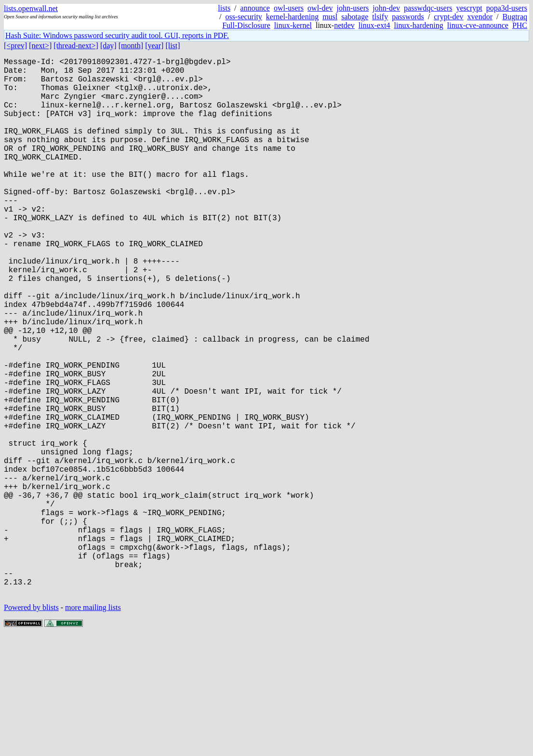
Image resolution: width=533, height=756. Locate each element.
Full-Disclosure (246, 25)
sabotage (355, 17)
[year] (154, 46)
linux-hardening (419, 25)
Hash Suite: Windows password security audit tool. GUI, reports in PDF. (117, 35)
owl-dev (320, 8)
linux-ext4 (374, 25)
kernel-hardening (292, 17)
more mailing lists (93, 727)
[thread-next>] (76, 46)
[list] (173, 46)
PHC (520, 25)
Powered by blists (31, 727)
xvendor (480, 17)
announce (255, 8)
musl (330, 17)
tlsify (380, 17)
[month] (131, 46)
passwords (408, 17)
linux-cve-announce (478, 25)
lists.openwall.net (31, 8)
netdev (344, 25)
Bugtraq (515, 17)
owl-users (289, 8)
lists (224, 8)
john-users (353, 8)
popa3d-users (507, 8)
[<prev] (15, 46)
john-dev (386, 8)
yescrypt (469, 8)
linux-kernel (293, 25)
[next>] (40, 46)
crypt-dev (448, 17)
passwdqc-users (428, 8)
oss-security (243, 17)
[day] (108, 46)
